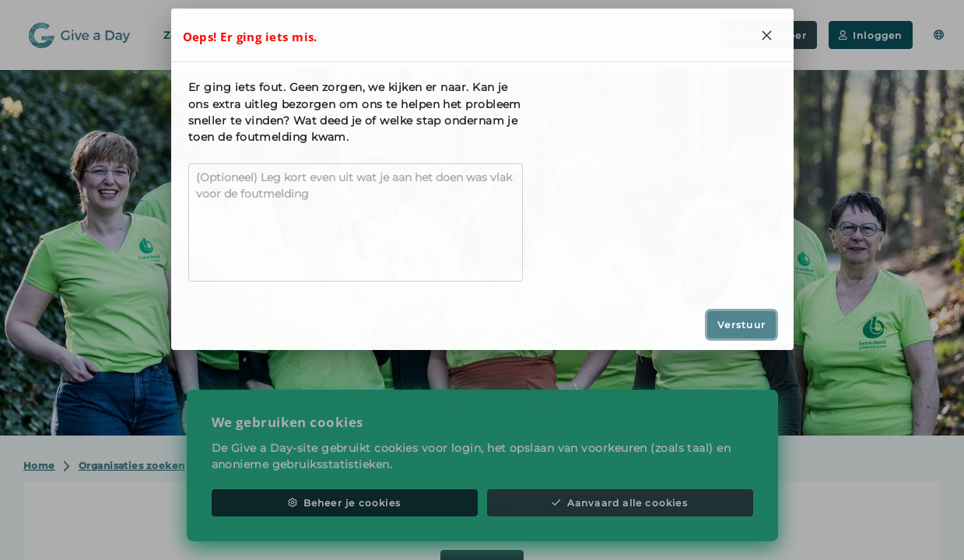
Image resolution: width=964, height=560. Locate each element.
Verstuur (741, 325)
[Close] (767, 35)
